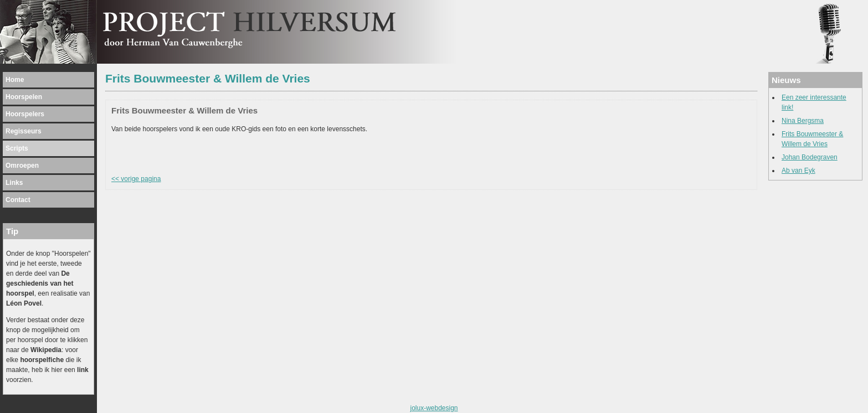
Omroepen (22, 166)
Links (14, 183)
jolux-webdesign (434, 408)
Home (15, 80)
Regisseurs (24, 131)
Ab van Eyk (798, 171)
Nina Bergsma (803, 121)
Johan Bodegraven (810, 157)
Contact (18, 200)
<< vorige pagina (136, 179)
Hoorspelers (25, 114)
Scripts (17, 148)
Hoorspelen (24, 97)
